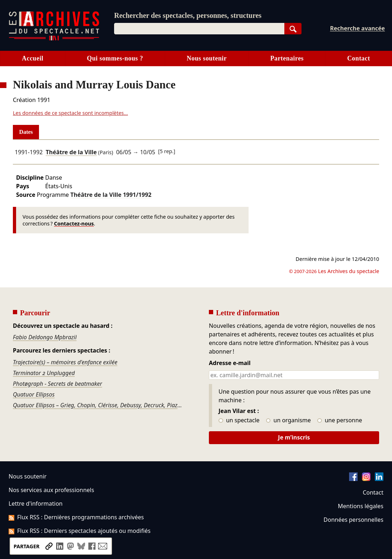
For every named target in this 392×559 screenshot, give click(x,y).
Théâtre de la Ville (71, 152)
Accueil (33, 58)
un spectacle (239, 421)
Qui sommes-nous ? (115, 58)
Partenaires (287, 58)
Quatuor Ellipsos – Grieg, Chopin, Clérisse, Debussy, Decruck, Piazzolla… (98, 405)
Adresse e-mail (230, 363)
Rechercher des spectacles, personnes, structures (188, 15)
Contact (359, 58)
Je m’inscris (294, 437)
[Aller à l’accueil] (54, 39)
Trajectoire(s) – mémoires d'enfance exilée (65, 362)
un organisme (288, 421)
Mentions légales (361, 506)
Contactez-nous (74, 223)
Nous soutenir (207, 58)
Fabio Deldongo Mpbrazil (45, 337)
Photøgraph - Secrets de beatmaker (58, 384)
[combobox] (199, 29)
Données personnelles (354, 520)
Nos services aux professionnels (51, 490)
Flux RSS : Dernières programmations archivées (76, 517)
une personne (340, 421)
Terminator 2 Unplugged (44, 373)
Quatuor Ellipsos (34, 394)
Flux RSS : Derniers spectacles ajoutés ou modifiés (80, 531)
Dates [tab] (26, 132)
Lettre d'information (36, 504)
